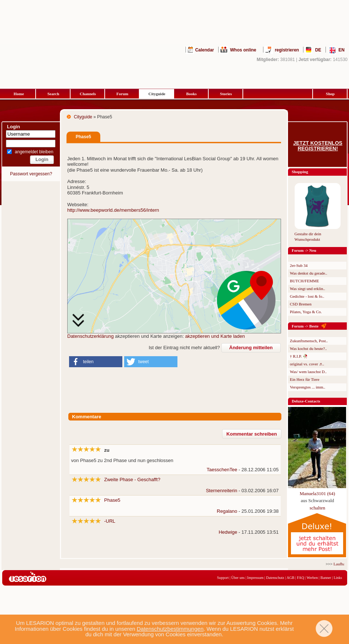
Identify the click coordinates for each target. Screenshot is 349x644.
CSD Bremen (301, 304)
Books (192, 94)
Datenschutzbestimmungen (170, 629)
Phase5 (112, 500)
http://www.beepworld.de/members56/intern (113, 210)
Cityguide (157, 94)
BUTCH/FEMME (304, 281)
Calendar (204, 50)
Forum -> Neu (304, 250)
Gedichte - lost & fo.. (307, 296)
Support (223, 578)
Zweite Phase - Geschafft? (132, 480)
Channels (88, 94)
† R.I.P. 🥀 (299, 356)
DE (318, 50)
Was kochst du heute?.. (308, 348)
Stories (226, 94)
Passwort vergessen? (31, 174)
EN (341, 50)
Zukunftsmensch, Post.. (309, 341)
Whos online (243, 50)
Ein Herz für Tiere (305, 379)
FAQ (300, 578)
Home (19, 94)
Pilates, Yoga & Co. (306, 312)
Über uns (238, 578)
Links (338, 578)
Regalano (227, 511)
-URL (110, 521)
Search (53, 94)
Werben (312, 578)
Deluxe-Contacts (306, 401)
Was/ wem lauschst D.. (308, 372)
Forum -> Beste (305, 326)
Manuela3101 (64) (317, 493)
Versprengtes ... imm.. (307, 387)
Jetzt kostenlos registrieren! (318, 146)
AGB (290, 578)
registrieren (287, 50)
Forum (122, 94)
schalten (318, 508)
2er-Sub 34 (299, 265)
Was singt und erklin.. (307, 289)
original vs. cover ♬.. (307, 364)
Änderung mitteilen (251, 348)
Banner (326, 578)
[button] (96, 362)
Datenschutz (275, 578)
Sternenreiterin (221, 491)
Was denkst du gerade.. (308, 273)
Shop (330, 94)
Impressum (255, 578)
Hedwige (228, 532)
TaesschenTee (222, 470)
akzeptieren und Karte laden (215, 336)
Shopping (300, 172)
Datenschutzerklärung (90, 336)
